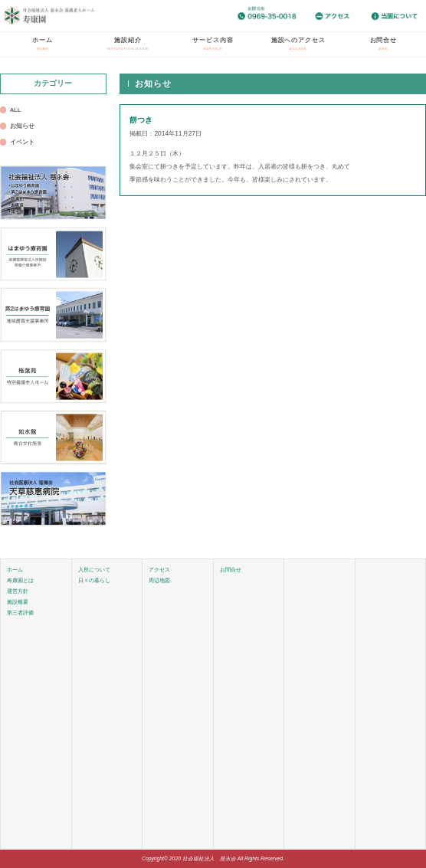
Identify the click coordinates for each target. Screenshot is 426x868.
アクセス (159, 570)
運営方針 (18, 591)
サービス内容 (213, 44)
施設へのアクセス (298, 44)
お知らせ (22, 126)
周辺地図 (159, 580)
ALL (16, 110)
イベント (22, 142)
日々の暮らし (94, 580)
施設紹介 (128, 44)
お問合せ (383, 44)
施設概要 (18, 602)
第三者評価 (20, 613)
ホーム (43, 44)
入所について (94, 570)
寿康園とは (20, 580)
